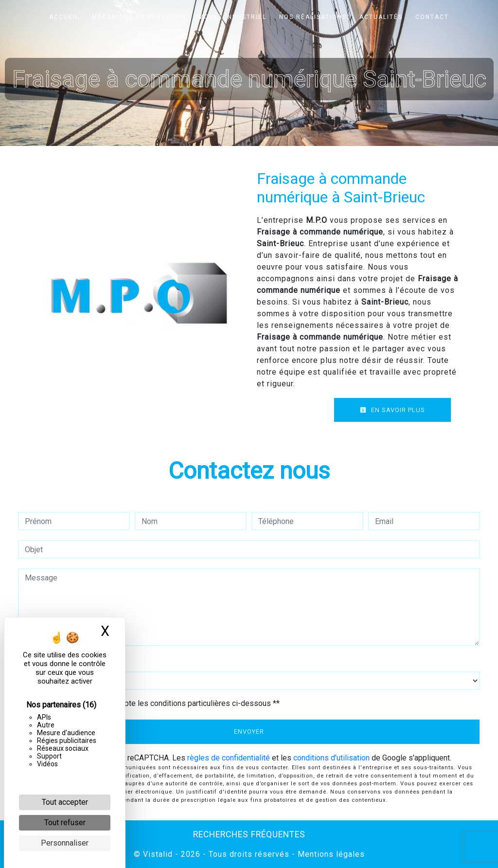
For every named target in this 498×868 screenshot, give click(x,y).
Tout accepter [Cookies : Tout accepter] (65, 802)
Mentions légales (330, 854)
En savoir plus (392, 410)
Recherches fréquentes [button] (249, 834)
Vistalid (158, 854)
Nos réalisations (313, 17)
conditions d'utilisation (331, 758)
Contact (432, 17)
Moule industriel (232, 17)
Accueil (64, 17)
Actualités (381, 17)
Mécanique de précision (139, 17)
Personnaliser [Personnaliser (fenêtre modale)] (65, 843)
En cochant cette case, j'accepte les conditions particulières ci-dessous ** (154, 703)
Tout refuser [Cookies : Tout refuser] (65, 823)
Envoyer (249, 732)
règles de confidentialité (229, 758)
